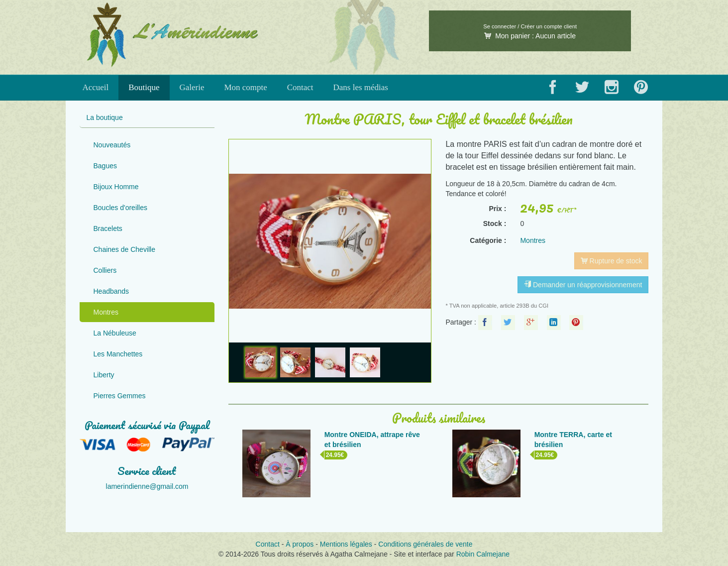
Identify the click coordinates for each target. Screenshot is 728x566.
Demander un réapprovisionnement (583, 285)
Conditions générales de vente (425, 544)
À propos (300, 544)
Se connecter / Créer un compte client (530, 26)
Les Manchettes (118, 354)
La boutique (105, 117)
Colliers (105, 270)
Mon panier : (530, 36)
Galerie (192, 87)
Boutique (144, 87)
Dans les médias (361, 87)
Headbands (111, 291)
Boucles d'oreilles (121, 208)
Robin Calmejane (483, 554)
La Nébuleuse (115, 333)
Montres (106, 312)
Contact (300, 87)
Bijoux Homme (116, 187)
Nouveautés (112, 145)
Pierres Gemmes (120, 396)
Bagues (105, 166)
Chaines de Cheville (125, 249)
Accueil (95, 87)
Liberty (104, 375)
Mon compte (245, 87)
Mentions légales (346, 544)
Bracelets (108, 228)
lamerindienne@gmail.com (147, 486)
